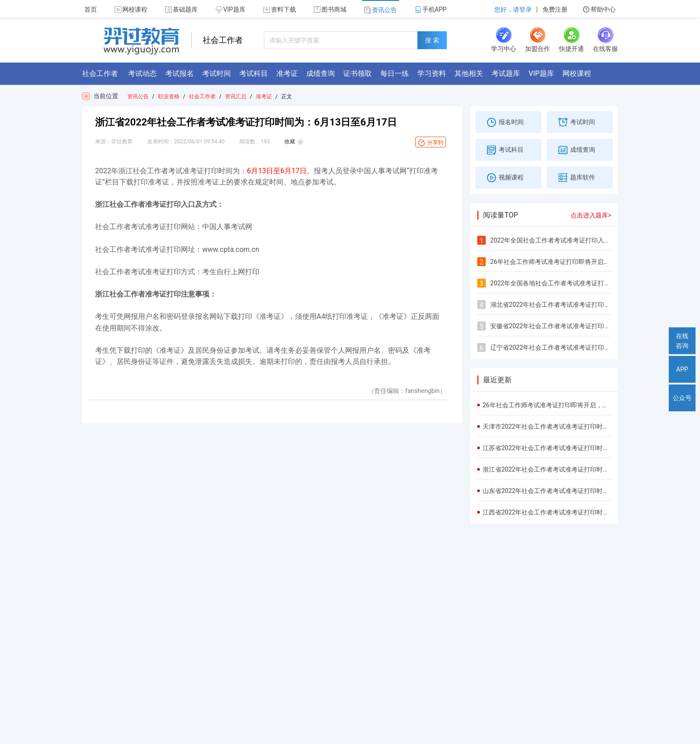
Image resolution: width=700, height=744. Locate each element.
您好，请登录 (513, 9)
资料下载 (280, 9)
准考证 (264, 96)
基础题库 (181, 9)
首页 (91, 9)
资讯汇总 (236, 96)
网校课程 (131, 9)
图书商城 (330, 9)
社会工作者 (202, 96)
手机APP (431, 9)
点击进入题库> (591, 215)
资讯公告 (381, 10)
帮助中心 (599, 9)
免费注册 (555, 9)
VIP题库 (231, 9)
